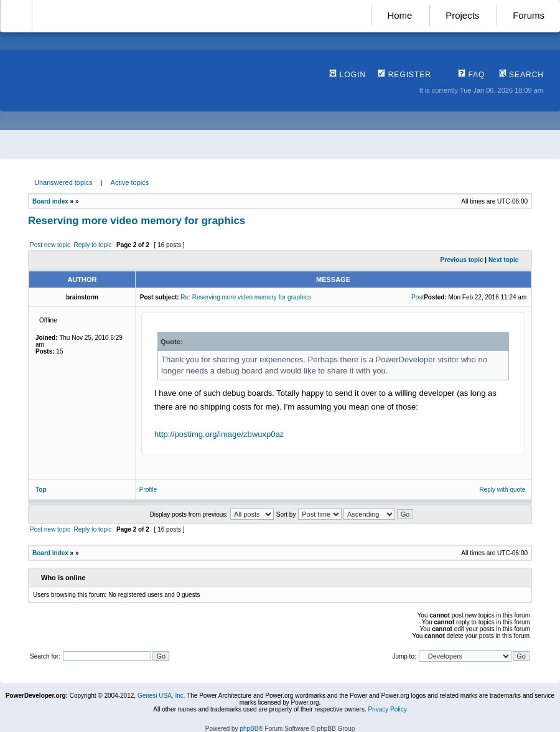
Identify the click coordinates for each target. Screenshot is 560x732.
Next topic (503, 260)
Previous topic (462, 260)
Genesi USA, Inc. (161, 696)
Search (521, 75)
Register (404, 75)
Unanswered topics (63, 182)
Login (348, 75)
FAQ (471, 75)
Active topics (130, 182)
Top (41, 490)
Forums (529, 15)
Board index (50, 201)
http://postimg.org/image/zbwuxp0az (219, 434)
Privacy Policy (387, 709)
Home (399, 15)
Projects (462, 15)
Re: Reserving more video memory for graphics (246, 297)
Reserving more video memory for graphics (137, 221)
